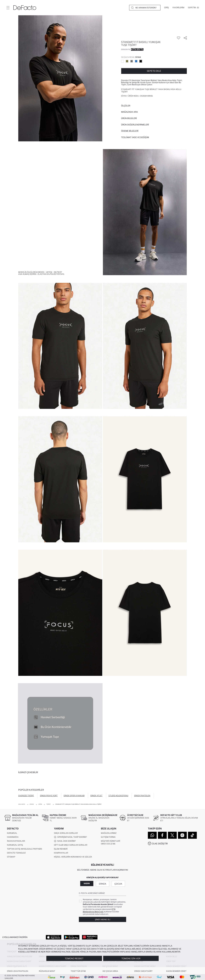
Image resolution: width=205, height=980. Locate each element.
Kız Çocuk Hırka (110, 971)
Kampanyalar (61, 853)
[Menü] (8, 8)
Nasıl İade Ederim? (65, 841)
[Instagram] (182, 835)
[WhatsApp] (152, 835)
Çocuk (118, 884)
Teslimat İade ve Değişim (135, 137)
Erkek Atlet (96, 796)
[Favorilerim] (178, 8)
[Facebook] (162, 835)
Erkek (103, 884)
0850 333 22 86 (108, 844)
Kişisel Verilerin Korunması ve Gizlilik (73, 857)
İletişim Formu (108, 837)
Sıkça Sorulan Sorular (66, 833)
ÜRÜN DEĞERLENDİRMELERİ (135, 125)
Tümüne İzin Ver (131, 958)
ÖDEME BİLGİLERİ (130, 131)
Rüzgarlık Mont (47, 971)
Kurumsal (12, 833)
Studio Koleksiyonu (118, 796)
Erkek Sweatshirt (143, 971)
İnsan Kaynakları (16, 841)
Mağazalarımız (109, 833)
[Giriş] (166, 8)
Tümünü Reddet (74, 958)
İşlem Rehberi (61, 849)
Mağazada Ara (129, 112)
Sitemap (11, 857)
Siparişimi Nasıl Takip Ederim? (70, 837)
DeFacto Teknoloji (16, 853)
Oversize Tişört (26, 796)
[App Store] (54, 937)
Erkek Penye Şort (49, 796)
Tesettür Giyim (78, 971)
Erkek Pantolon (142, 796)
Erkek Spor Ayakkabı (74, 796)
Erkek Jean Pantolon (18, 971)
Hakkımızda (13, 837)
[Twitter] (172, 835)
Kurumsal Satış (15, 845)
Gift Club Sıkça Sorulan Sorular (71, 845)
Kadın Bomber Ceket (176, 971)
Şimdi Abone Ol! (103, 919)
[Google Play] (72, 937)
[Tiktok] (192, 835)
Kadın (87, 883)
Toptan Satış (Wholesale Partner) (24, 849)
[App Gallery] (90, 937)
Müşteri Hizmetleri (110, 841)
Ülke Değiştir (160, 844)
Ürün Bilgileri (129, 118)
